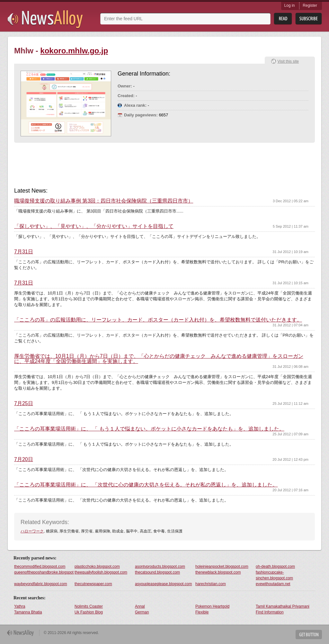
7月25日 (24, 404)
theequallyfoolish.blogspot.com (101, 572)
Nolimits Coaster (89, 606)
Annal (140, 606)
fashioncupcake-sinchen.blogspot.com (274, 575)
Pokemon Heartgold (212, 606)
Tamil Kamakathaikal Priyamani (283, 606)
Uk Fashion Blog (89, 612)
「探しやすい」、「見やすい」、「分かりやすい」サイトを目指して (94, 226)
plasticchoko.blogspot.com (97, 567)
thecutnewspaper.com (93, 584)
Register (310, 5)
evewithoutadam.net (273, 584)
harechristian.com (211, 584)
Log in (290, 5)
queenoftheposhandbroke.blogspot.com (44, 572)
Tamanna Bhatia (28, 612)
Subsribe (309, 19)
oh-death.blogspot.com (275, 567)
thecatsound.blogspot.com (157, 572)
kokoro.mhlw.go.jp (74, 51)
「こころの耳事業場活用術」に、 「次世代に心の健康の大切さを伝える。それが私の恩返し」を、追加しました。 (146, 485)
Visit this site (288, 61)
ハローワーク (32, 531)
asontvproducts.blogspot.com (160, 567)
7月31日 (24, 252)
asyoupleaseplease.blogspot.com (163, 584)
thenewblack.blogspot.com (218, 572)
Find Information (270, 612)
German (142, 612)
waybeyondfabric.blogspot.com (41, 584)
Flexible (202, 612)
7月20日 (24, 459)
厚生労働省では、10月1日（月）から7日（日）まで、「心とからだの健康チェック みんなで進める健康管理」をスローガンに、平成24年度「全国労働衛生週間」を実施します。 (159, 359)
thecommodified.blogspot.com (40, 567)
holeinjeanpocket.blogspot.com (222, 567)
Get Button (309, 635)
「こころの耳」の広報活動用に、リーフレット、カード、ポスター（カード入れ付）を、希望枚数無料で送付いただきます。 (158, 320)
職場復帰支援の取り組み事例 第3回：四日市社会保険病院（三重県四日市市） (104, 201)
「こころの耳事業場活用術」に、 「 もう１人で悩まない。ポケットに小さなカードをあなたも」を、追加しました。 (149, 429)
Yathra (20, 606)
